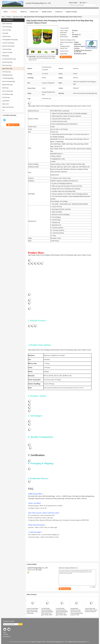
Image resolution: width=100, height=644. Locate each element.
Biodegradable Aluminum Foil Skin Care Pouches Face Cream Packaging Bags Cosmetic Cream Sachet (77, 612)
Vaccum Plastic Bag (7, 91)
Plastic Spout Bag (7, 65)
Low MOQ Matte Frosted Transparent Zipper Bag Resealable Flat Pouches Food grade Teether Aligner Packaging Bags (47, 612)
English (85, 3)
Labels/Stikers (6, 101)
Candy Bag (5, 33)
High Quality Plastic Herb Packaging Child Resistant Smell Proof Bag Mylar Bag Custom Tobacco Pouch (42, 58)
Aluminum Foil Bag (7, 53)
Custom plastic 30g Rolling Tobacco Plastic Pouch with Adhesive (91, 610)
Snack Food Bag (7, 30)
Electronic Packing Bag (8, 46)
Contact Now (67, 57)
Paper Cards (6, 104)
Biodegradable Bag (7, 75)
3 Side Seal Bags (7, 49)
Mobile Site (7, 637)
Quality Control (47, 12)
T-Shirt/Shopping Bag (8, 78)
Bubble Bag (5, 88)
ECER (88, 642)
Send (20, 624)
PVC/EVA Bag (6, 98)
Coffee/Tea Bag (6, 36)
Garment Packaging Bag (9, 81)
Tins (3, 110)
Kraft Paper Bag (6, 72)
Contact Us (59, 12)
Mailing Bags (6, 56)
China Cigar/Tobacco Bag (24, 642)
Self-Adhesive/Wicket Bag (9, 59)
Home (6, 12)
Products (14, 12)
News (5, 632)
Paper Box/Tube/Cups (8, 107)
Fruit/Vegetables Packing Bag (10, 40)
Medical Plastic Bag (7, 85)
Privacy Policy (13, 642)
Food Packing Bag (7, 27)
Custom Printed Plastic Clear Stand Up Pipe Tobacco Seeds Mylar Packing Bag (33, 611)
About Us (24, 12)
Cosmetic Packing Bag (8, 43)
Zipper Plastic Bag (7, 24)
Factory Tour (34, 12)
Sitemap (6, 634)
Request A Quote (71, 12)
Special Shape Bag (7, 62)
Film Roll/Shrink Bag (8, 94)
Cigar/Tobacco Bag (17, 17)
